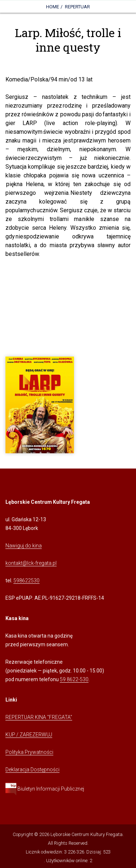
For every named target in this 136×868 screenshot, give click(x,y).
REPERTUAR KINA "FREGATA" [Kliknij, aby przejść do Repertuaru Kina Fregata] (39, 717)
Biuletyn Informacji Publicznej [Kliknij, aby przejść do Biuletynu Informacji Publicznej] (45, 789)
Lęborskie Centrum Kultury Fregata (86, 834)
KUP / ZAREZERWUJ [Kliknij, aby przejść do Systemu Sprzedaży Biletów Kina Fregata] (29, 735)
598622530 (26, 580)
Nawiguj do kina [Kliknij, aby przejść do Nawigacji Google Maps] (24, 546)
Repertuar (77, 7)
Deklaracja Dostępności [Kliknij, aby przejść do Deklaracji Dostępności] (32, 769)
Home (53, 7)
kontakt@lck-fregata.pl (31, 563)
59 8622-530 (74, 679)
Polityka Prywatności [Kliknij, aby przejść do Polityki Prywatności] (29, 752)
